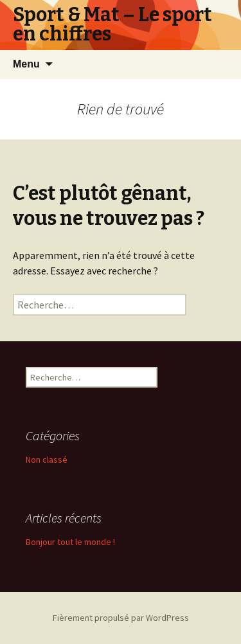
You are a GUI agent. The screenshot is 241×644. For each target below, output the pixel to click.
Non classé (47, 460)
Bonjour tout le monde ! (70, 542)
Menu (26, 64)
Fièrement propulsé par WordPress (121, 618)
